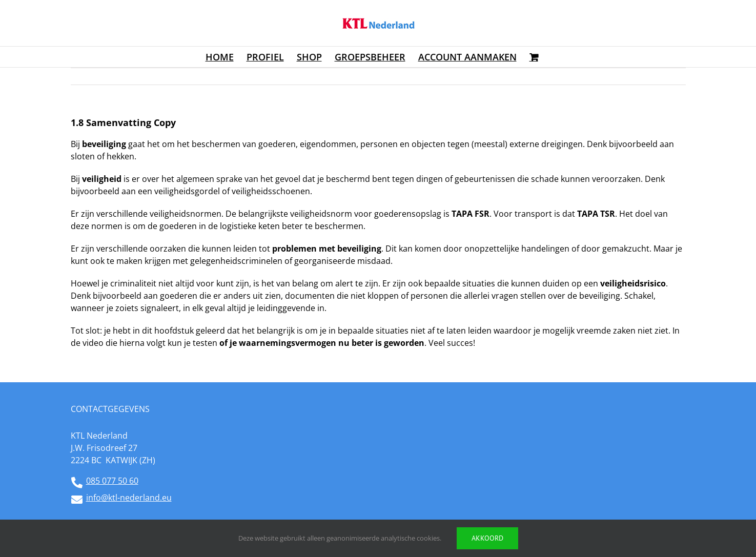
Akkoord (487, 538)
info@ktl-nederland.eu (129, 498)
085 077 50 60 (112, 481)
